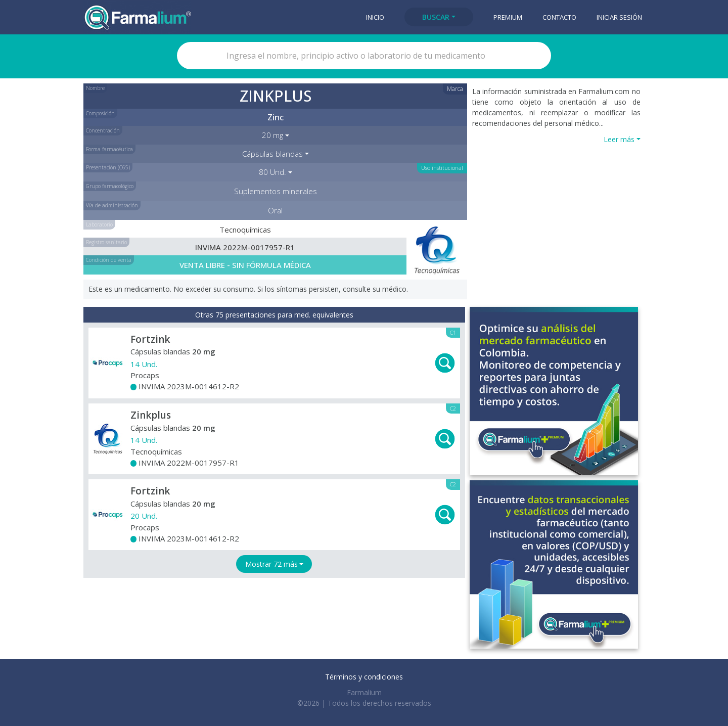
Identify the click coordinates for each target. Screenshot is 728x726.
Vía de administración (112, 205)
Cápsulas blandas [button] (272, 154)
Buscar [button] (436, 17)
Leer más (619, 139)
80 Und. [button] (272, 172)
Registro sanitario (106, 242)
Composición (100, 113)
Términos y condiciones (364, 677)
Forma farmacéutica (109, 149)
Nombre (95, 88)
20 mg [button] (272, 135)
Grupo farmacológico (110, 186)
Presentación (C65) (108, 167)
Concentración (103, 130)
